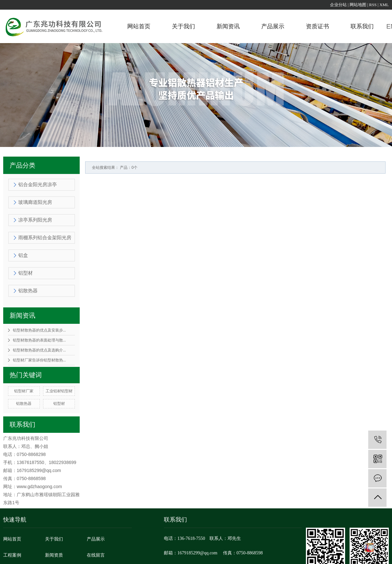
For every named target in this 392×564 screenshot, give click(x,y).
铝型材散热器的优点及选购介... (39, 350)
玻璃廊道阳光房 (35, 202)
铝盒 (23, 255)
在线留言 (96, 555)
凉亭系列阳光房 (35, 220)
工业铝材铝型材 (59, 391)
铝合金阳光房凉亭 (38, 185)
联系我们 (362, 26)
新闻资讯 (228, 26)
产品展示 (273, 26)
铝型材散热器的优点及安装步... (39, 330)
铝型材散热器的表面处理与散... (39, 340)
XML (384, 5)
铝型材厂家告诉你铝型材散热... (39, 360)
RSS (373, 5)
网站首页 (139, 26)
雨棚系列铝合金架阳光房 (45, 238)
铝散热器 (28, 291)
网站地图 (358, 5)
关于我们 (183, 26)
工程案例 (12, 555)
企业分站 (338, 5)
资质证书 (317, 26)
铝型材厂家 (24, 391)
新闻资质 (54, 555)
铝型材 (26, 273)
